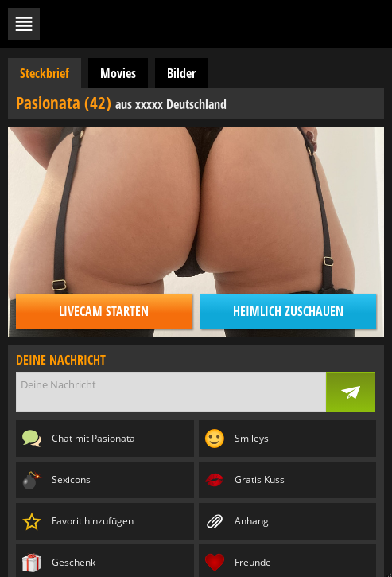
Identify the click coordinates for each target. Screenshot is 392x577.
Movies (118, 73)
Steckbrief (45, 73)
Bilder (181, 73)
